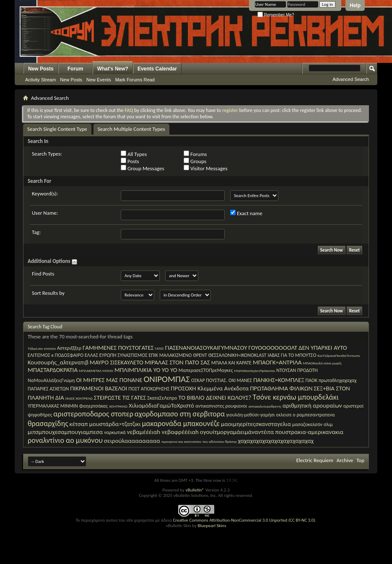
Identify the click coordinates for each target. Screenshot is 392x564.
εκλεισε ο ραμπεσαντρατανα (306, 415)
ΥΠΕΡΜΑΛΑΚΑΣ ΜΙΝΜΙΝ (53, 406)
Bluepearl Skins (212, 526)
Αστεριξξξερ (69, 348)
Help (355, 5)
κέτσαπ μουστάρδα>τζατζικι (105, 424)
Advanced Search (351, 79)
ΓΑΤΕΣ (160, 348)
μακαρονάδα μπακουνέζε (181, 424)
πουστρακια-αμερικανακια (309, 432)
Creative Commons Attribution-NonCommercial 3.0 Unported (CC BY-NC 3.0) (244, 520)
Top (360, 460)
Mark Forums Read (135, 80)
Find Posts (43, 274)
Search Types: (47, 154)
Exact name (246, 213)
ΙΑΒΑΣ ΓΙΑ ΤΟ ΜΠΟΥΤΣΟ (292, 355)
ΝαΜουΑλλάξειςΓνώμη (51, 380)
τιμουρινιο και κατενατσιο (181, 441)
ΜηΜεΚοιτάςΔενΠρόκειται (254, 370)
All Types (134, 154)
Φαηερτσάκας (93, 406)
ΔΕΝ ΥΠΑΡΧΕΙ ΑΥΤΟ (323, 348)
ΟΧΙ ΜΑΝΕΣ (240, 380)
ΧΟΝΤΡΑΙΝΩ (118, 406)
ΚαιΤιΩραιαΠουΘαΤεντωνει (339, 355)
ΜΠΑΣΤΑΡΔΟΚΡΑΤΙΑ (53, 370)
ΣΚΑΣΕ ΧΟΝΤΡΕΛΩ (79, 398)
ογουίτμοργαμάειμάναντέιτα (237, 432)
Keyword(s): (45, 194)
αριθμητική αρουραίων (312, 405)
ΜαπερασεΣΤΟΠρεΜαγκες (206, 370)
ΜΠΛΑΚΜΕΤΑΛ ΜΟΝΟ (96, 370)
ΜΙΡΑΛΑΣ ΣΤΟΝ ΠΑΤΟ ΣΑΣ (177, 362)
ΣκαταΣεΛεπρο (162, 398)
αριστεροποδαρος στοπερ (93, 414)
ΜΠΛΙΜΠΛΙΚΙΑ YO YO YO (146, 370)
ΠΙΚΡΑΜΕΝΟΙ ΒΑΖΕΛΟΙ (99, 388)
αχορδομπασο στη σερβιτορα (180, 414)
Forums (195, 154)
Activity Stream (40, 80)
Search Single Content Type (57, 129)
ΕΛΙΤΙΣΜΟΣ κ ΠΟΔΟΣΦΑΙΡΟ (56, 355)
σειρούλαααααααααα (132, 441)
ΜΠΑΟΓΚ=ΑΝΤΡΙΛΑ (277, 362)
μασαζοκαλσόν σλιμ (313, 424)
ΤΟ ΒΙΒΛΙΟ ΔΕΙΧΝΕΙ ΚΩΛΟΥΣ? (215, 398)
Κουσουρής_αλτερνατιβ (58, 362)
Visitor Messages (205, 168)
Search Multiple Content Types (131, 129)
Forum (75, 69)
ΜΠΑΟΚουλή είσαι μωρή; (322, 363)
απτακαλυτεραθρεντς (265, 406)
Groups (195, 161)
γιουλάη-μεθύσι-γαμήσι (251, 415)
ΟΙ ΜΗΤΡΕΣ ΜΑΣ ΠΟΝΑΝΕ (109, 380)
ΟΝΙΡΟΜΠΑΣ (166, 379)
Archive (345, 460)
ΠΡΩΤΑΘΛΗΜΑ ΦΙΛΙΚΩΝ (281, 388)
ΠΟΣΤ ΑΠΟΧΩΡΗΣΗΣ (149, 389)
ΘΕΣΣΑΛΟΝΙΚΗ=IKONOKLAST (238, 355)
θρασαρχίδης (48, 424)
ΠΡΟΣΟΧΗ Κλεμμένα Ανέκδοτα (210, 388)
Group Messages (142, 168)
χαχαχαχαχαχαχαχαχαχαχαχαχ (276, 441)
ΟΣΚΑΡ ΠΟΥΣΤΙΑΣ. (209, 380)
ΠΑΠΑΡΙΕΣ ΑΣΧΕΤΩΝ (48, 389)
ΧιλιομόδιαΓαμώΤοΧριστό (161, 405)
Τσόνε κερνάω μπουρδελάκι (295, 397)
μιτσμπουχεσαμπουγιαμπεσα (65, 432)
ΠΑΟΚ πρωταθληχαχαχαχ (331, 380)
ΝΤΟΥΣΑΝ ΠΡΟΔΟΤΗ (297, 370)
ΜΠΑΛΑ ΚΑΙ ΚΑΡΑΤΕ (231, 363)
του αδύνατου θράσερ (220, 441)
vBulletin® (195, 490)
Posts (130, 161)
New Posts (41, 69)
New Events (99, 80)
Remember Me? (276, 15)
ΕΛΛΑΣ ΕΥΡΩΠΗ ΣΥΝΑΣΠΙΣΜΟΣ (116, 355)
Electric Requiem (314, 460)
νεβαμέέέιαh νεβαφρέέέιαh (163, 432)
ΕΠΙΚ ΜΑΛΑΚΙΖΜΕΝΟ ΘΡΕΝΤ (178, 355)
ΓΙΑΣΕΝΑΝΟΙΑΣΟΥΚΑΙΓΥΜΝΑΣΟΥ (206, 348)
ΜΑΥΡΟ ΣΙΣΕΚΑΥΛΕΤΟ (117, 362)
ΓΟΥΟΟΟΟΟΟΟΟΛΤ (273, 348)
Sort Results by (48, 293)
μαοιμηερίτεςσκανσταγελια (256, 424)
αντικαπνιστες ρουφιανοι (221, 406)
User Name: (45, 213)
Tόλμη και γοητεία (42, 348)
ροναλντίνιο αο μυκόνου (65, 440)
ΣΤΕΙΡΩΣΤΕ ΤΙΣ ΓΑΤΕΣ (120, 398)
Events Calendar (157, 69)
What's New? (113, 69)
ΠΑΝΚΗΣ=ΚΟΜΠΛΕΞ (279, 380)
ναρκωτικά (115, 432)
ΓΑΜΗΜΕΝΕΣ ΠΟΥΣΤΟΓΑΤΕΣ (118, 348)
